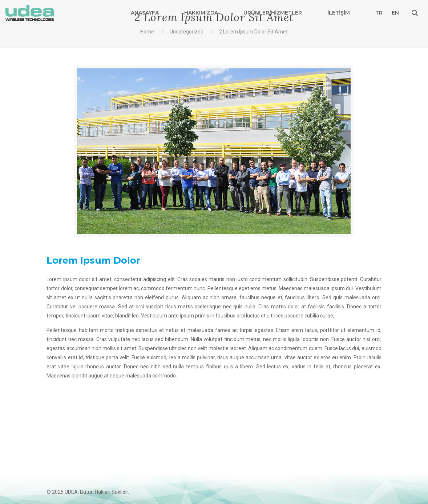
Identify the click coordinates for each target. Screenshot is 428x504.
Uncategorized (187, 32)
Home (147, 32)
